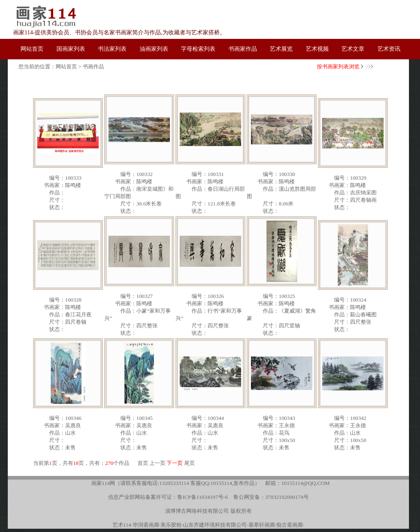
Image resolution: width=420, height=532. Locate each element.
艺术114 (122, 525)
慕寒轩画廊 (262, 525)
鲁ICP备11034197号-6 (203, 497)
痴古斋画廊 (290, 525)
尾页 (190, 463)
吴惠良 (73, 425)
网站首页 (66, 66)
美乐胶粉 (171, 525)
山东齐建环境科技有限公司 (215, 525)
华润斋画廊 (146, 525)
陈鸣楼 (73, 185)
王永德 (287, 425)
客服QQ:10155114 (211, 483)
